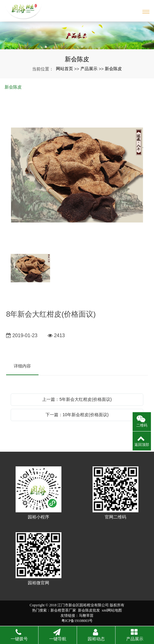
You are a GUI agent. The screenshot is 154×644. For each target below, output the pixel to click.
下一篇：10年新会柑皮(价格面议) (77, 415)
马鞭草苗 (86, 616)
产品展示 (89, 69)
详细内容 (22, 366)
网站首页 (64, 69)
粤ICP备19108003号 (77, 621)
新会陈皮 (113, 69)
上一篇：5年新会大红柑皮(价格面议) (77, 399)
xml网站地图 (112, 610)
